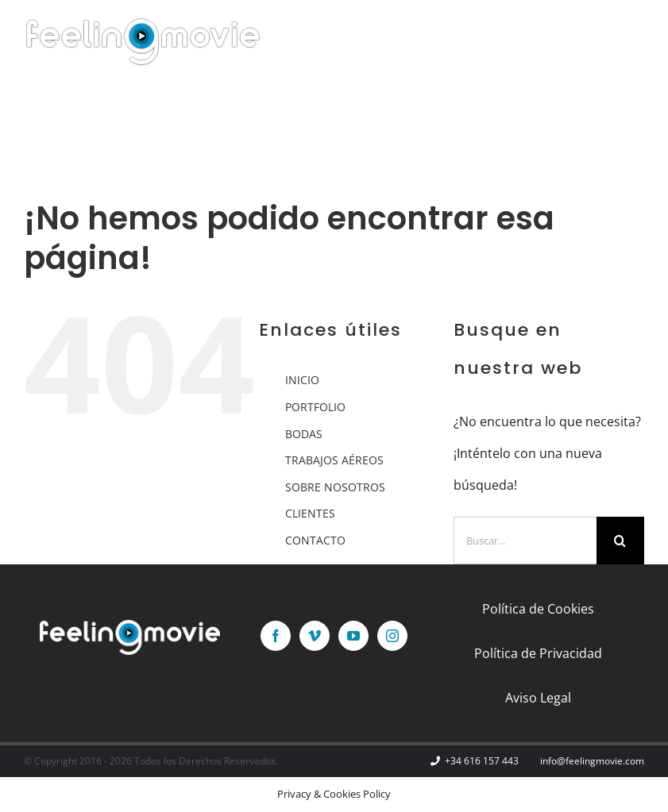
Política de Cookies (538, 609)
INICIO (302, 380)
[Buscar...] (525, 541)
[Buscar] (620, 541)
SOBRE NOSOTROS (335, 487)
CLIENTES (310, 513)
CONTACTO (315, 540)
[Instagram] (392, 636)
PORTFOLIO (315, 407)
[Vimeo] (315, 636)
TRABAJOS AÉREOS (334, 460)
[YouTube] (353, 636)
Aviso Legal (538, 698)
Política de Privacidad (538, 653)
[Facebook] (276, 636)
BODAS (304, 434)
